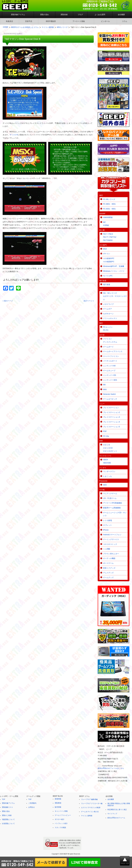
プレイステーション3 (111, 417)
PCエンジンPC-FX (108, 329)
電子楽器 (107, 285)
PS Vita (106, 436)
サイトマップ (112, 814)
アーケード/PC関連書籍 (112, 503)
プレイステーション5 (111, 427)
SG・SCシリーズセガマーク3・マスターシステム (115, 296)
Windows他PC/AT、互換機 (114, 266)
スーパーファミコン (111, 356)
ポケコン (107, 254)
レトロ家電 (107, 520)
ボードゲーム (108, 563)
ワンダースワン (109, 471)
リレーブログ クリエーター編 (92, 803)
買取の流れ (45, 15)
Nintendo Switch (109, 394)
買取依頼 (64, 15)
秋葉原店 (9, 21)
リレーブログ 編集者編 (89, 799)
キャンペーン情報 (61, 811)
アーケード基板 (79, 21)
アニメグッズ (108, 573)
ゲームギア (107, 309)
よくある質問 (100, 15)
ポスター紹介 (60, 819)
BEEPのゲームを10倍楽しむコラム (25, 27)
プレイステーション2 (111, 412)
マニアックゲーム (110, 494)
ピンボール (105, 21)
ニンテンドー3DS (110, 380)
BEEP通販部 (51, 21)
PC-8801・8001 (109, 204)
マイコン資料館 (48, 27)
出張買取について (8, 824)
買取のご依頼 (7, 815)
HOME (6, 27)
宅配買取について (8, 819)
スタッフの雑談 (60, 827)
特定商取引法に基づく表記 (117, 810)
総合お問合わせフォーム (116, 818)
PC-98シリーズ (109, 199)
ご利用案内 (32, 803)
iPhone (106, 530)
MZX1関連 (106, 224)
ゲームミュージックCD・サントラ (115, 514)
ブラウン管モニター (111, 554)
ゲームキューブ (109, 371)
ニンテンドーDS (110, 375)
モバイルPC (108, 276)
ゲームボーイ (108, 347)
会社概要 (121, 15)
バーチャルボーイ (110, 361)
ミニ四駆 (107, 549)
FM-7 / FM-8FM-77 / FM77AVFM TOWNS (110, 237)
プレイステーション (111, 408)
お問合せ (32, 807)
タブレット (107, 525)
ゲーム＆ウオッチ (110, 399)
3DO (105, 485)
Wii (104, 385)
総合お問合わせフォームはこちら (111, 768)
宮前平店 (29, 21)
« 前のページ (8, 301)
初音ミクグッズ (109, 568)
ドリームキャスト (110, 318)
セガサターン (108, 314)
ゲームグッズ (108, 577)
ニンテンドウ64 (109, 366)
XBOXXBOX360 (107, 461)
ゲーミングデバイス (111, 539)
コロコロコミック (110, 544)
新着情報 (58, 799)
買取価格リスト (8, 807)
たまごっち (107, 476)
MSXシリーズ (62, 27)
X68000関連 (108, 217)
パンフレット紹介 (61, 823)
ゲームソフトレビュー (63, 815)
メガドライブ (108, 304)
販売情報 (58, 807)
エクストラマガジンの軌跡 (91, 807)
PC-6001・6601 (109, 209)
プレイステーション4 (111, 422)
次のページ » (89, 301)
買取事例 (58, 803)
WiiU (105, 390)
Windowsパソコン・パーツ (114, 271)
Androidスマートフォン (112, 535)
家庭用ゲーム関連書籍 (112, 508)
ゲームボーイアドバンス (113, 351)
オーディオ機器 (109, 558)
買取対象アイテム (18, 15)
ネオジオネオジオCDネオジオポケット (110, 448)
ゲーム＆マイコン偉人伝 (90, 812)
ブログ (80, 15)
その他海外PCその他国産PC (109, 260)
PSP (105, 431)
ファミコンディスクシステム (110, 340)
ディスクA (14, 135)
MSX (105, 249)
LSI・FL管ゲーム (110, 498)
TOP (4, 799)
